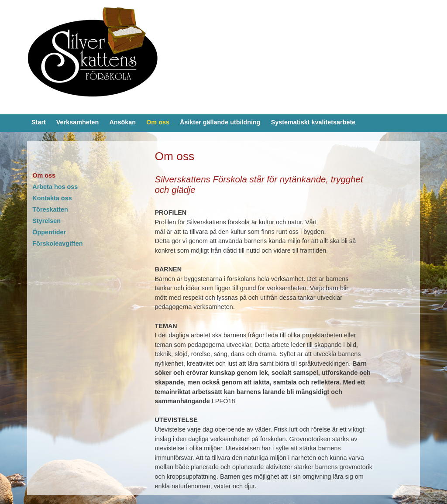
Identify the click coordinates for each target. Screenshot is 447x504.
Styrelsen (46, 221)
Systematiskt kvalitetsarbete (313, 122)
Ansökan (122, 122)
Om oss (158, 122)
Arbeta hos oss (55, 187)
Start (39, 122)
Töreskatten (50, 209)
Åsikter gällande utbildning (220, 122)
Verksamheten (78, 122)
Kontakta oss (52, 198)
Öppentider (49, 232)
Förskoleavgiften (57, 243)
